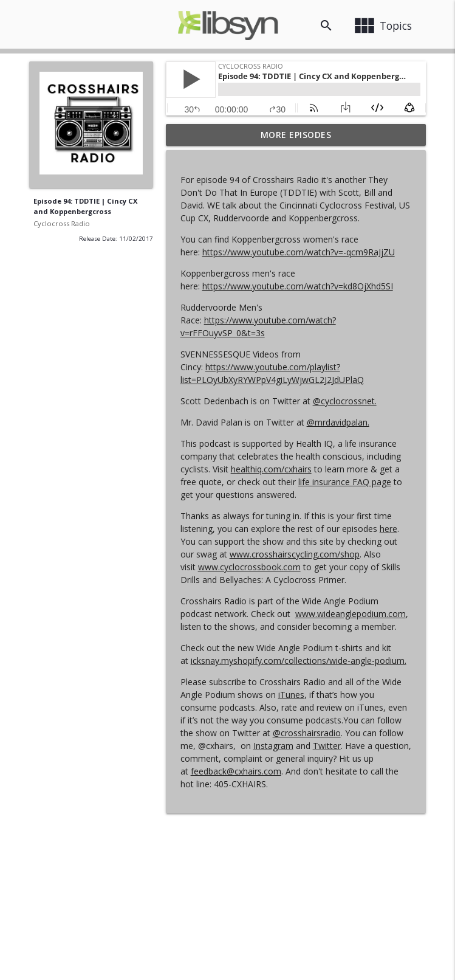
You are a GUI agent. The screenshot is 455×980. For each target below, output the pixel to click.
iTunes (291, 695)
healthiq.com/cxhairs (271, 469)
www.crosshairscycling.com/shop (295, 554)
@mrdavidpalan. (338, 422)
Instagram (273, 746)
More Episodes (296, 135)
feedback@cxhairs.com (236, 771)
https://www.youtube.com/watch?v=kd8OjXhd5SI (298, 286)
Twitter (327, 746)
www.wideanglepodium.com (351, 614)
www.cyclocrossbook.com (249, 567)
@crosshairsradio (307, 733)
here (388, 529)
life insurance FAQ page (345, 482)
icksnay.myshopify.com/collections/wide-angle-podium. (299, 661)
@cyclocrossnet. (345, 401)
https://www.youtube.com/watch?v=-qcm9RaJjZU (299, 252)
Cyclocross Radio (62, 223)
